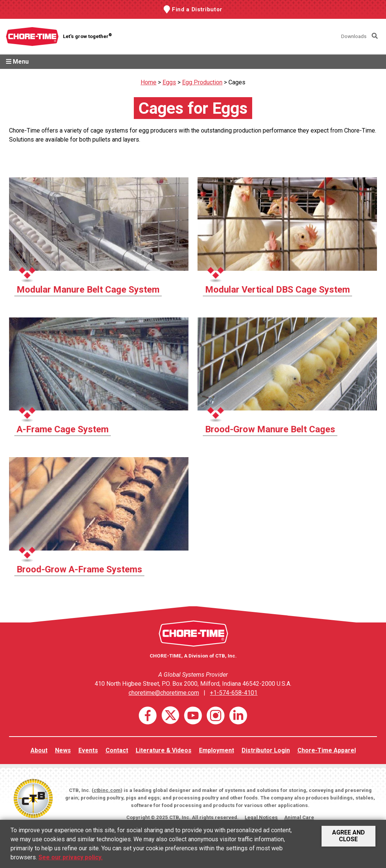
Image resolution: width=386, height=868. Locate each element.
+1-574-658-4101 (234, 693)
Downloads (354, 36)
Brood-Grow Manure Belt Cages (270, 429)
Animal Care (299, 817)
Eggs (169, 82)
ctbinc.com (107, 790)
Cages (237, 82)
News (63, 750)
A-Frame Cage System (63, 429)
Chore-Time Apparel (327, 750)
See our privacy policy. (70, 857)
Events (88, 750)
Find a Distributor (197, 9)
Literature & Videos (164, 750)
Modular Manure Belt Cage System (88, 290)
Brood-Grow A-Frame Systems (79, 569)
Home (149, 82)
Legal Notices (261, 817)
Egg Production (202, 82)
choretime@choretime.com (164, 693)
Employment (217, 750)
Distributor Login (266, 750)
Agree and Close (348, 836)
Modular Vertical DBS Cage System (277, 290)
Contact (117, 750)
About (39, 750)
